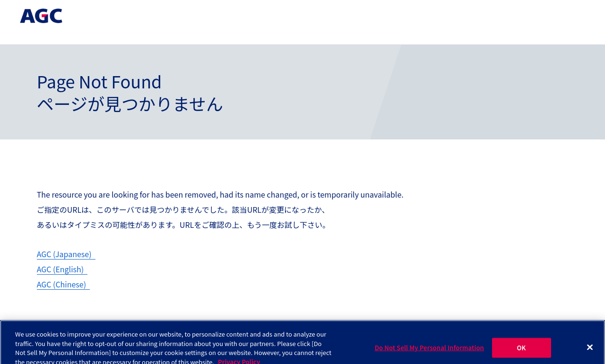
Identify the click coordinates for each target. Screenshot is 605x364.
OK (522, 351)
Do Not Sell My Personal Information (429, 351)
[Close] (590, 351)
